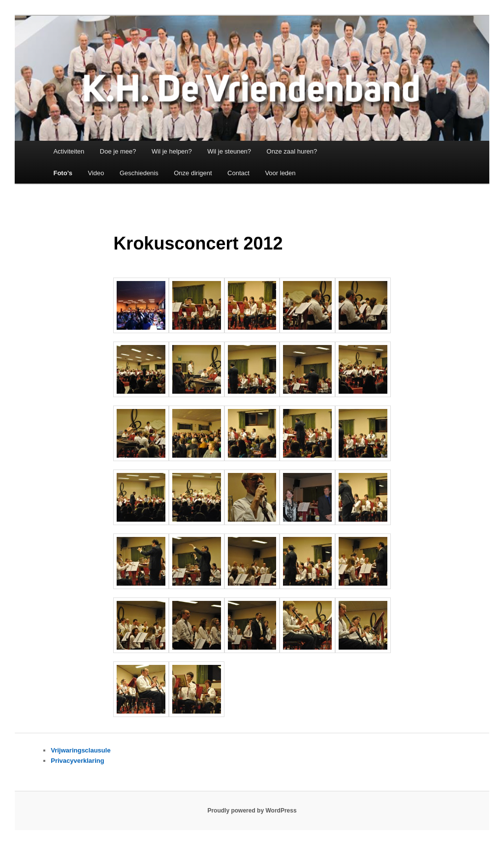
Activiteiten (69, 151)
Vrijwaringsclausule (80, 750)
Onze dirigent (193, 173)
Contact (238, 173)
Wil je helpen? (172, 151)
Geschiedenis (139, 173)
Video (96, 173)
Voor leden (280, 173)
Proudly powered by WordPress (252, 811)
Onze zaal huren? (292, 151)
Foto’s (63, 173)
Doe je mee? (118, 151)
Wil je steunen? (229, 151)
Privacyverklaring (77, 761)
